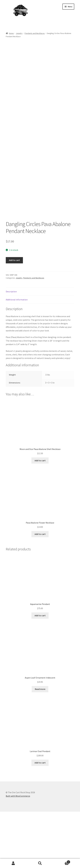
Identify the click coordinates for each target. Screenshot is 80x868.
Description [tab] (11, 348)
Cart (62, 861)
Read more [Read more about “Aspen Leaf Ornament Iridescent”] (40, 745)
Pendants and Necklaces (35, 33)
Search (40, 863)
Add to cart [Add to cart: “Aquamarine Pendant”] (40, 672)
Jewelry (19, 33)
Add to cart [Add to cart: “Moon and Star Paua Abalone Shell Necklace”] (40, 517)
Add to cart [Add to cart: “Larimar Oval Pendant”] (40, 819)
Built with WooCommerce (18, 852)
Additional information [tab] (17, 356)
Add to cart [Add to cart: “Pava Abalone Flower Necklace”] (40, 590)
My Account (13, 863)
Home (11, 33)
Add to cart (14, 316)
